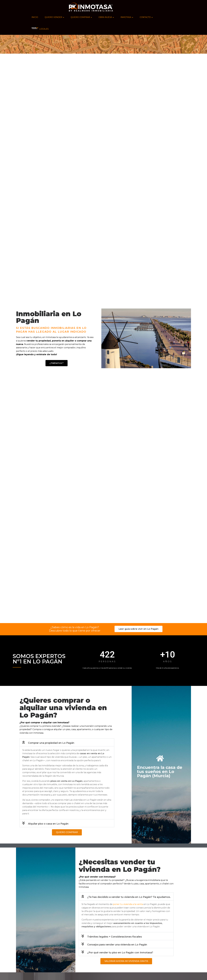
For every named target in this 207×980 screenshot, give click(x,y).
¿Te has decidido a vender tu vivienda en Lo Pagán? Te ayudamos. (129, 897)
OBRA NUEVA (106, 17)
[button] (67, 742)
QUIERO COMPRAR (81, 17)
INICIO (35, 17)
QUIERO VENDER (54, 17)
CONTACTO (146, 17)
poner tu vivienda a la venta (128, 904)
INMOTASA (127, 17)
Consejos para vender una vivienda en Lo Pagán (117, 945)
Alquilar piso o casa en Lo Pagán (48, 824)
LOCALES (40, 29)
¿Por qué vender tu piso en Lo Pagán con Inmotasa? (120, 953)
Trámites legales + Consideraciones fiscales (115, 937)
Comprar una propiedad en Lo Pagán (51, 743)
